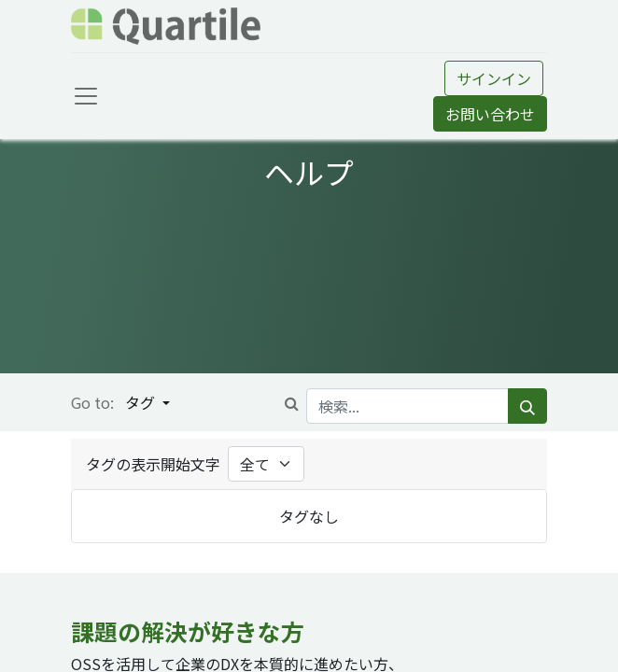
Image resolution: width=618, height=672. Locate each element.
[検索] (527, 406)
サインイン (494, 78)
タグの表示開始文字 (153, 464)
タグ (142, 402)
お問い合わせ (490, 114)
